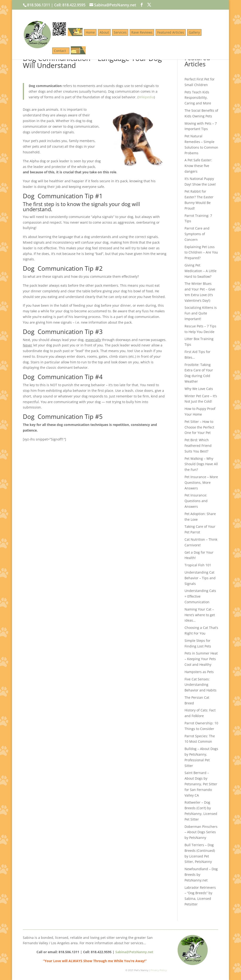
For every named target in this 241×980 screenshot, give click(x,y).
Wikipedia (146, 97)
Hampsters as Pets (199, 672)
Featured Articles (171, 32)
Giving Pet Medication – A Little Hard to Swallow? (201, 271)
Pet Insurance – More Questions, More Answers (201, 482)
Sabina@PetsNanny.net (134, 952)
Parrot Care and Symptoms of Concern (197, 234)
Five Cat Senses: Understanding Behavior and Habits (201, 685)
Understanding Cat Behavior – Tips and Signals (200, 578)
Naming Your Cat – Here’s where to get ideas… (200, 615)
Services (120, 32)
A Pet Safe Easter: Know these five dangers (198, 166)
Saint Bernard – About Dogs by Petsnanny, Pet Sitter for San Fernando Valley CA (201, 784)
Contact (61, 51)
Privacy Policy (159, 970)
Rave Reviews (142, 32)
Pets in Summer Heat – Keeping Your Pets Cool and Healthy (201, 659)
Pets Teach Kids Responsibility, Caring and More (198, 98)
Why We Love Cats (199, 389)
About (104, 32)
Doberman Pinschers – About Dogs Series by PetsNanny (201, 832)
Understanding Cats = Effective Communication (200, 596)
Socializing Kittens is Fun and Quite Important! (201, 313)
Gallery (194, 32)
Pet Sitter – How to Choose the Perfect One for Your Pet (199, 427)
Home (90, 32)
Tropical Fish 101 (198, 565)
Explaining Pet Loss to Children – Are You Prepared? (201, 252)
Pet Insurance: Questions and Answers (196, 501)
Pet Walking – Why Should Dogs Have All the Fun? (201, 464)
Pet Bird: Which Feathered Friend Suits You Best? (198, 446)
